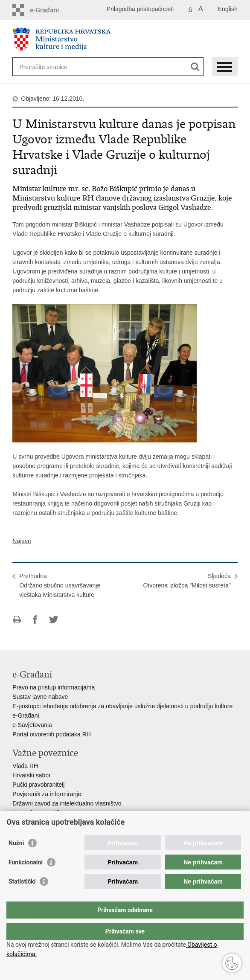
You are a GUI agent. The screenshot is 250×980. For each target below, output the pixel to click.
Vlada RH (25, 766)
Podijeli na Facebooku (35, 620)
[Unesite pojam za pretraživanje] (50, 67)
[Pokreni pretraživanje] (195, 67)
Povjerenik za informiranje (47, 794)
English (228, 9)
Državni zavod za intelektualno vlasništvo (67, 803)
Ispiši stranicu (17, 620)
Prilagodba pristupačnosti (140, 9)
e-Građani (26, 715)
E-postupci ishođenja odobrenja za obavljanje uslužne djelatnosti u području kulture (122, 706)
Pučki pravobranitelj (38, 785)
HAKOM (23, 822)
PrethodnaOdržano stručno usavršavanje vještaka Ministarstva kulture (60, 585)
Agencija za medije (38, 813)
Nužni (16, 860)
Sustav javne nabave (40, 697)
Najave (22, 541)
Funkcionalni (26, 879)
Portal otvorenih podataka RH (52, 734)
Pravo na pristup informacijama (54, 687)
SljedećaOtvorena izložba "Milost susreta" (187, 581)
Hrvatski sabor (31, 775)
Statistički (22, 899)
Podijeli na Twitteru (54, 620)
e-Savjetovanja (32, 725)
